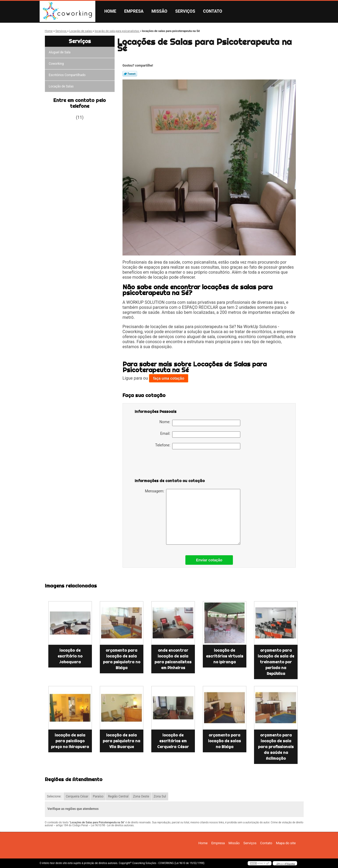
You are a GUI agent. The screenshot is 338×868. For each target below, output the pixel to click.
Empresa (134, 11)
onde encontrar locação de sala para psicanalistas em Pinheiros (173, 659)
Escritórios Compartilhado (68, 75)
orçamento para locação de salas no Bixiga (224, 741)
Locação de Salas (62, 86)
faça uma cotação (169, 378)
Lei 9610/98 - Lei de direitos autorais (112, 825)
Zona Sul (160, 796)
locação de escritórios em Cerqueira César (173, 741)
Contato (213, 11)
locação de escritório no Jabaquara (70, 656)
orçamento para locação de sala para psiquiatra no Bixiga (122, 659)
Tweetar (130, 74)
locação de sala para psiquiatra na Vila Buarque (121, 741)
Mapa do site (286, 843)
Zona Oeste (141, 796)
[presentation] (168, 465)
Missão (159, 11)
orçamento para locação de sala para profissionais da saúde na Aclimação (276, 747)
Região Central (118, 796)
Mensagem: (193, 517)
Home (110, 11)
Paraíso (98, 796)
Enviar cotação (209, 560)
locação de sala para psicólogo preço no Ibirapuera (70, 741)
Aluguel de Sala (60, 52)
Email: (200, 435)
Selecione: (54, 796)
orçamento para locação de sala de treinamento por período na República (276, 662)
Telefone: (198, 446)
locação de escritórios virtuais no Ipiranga (225, 656)
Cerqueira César (77, 796)
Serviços (185, 11)
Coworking (57, 64)
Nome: (200, 423)
